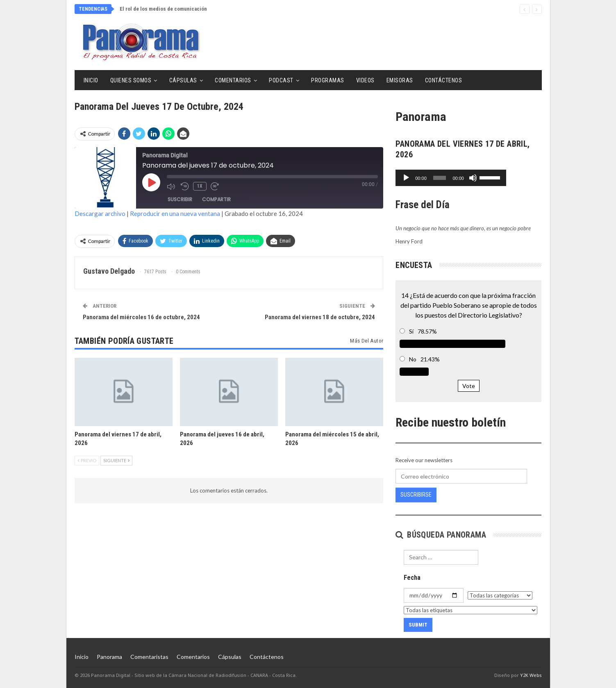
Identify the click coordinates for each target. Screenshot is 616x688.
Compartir (216, 199)
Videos (365, 80)
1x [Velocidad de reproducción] (200, 186)
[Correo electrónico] (461, 476)
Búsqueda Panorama (441, 535)
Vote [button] (469, 386)
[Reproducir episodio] (151, 182)
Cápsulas (183, 80)
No (413, 359)
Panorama (109, 657)
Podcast (281, 80)
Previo (87, 460)
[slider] (457, 178)
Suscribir (180, 199)
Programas (328, 80)
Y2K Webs (531, 675)
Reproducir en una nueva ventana (175, 213)
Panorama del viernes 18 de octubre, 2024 (320, 317)
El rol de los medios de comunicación (163, 9)
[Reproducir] (406, 178)
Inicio (91, 80)
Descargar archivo (100, 213)
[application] (468, 178)
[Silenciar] (508, 178)
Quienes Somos (131, 80)
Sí (411, 331)
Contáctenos (444, 80)
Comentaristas (149, 657)
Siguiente (116, 460)
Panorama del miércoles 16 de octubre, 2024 (141, 317)
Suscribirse (416, 495)
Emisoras (400, 80)
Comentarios (233, 80)
